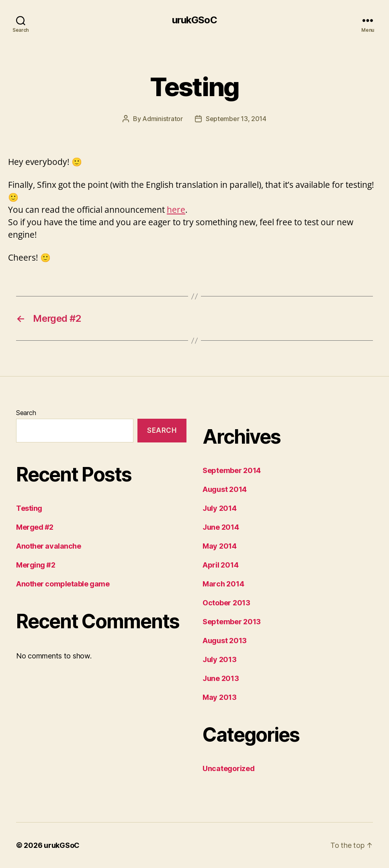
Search (26, 413)
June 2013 (221, 678)
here (176, 210)
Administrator (163, 119)
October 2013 (226, 603)
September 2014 (232, 470)
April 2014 (220, 565)
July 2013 (220, 659)
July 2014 (220, 508)
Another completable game (63, 584)
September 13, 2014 (236, 119)
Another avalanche (48, 546)
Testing (29, 508)
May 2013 (220, 697)
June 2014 (221, 527)
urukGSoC (194, 20)
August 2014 (225, 489)
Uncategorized (229, 768)
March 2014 (223, 584)
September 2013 (232, 622)
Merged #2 (35, 527)
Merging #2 (36, 565)
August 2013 (225, 641)
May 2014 (220, 546)
